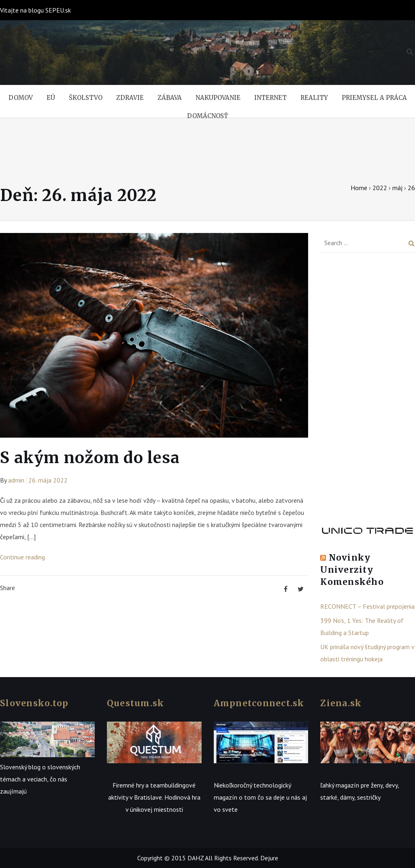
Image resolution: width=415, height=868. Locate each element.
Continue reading (22, 557)
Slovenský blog (20, 767)
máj (397, 188)
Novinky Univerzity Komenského (352, 570)
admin (16, 480)
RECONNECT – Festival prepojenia (367, 606)
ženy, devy (384, 785)
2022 (380, 188)
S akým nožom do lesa (90, 458)
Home (359, 188)
